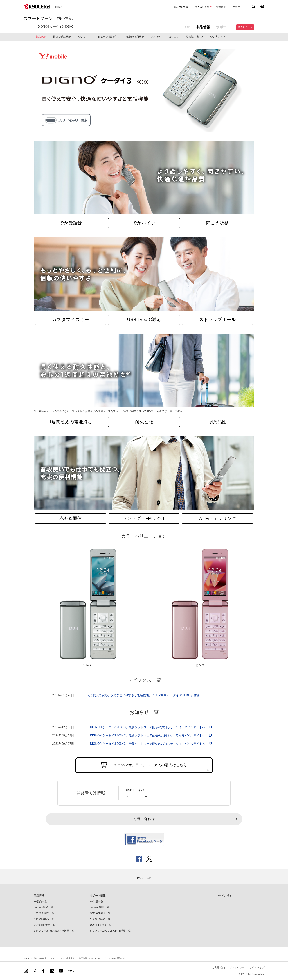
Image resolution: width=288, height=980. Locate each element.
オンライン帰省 (223, 896)
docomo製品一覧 (44, 907)
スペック (156, 37)
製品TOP (41, 37)
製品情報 (203, 27)
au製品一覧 (40, 901)
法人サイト (245, 27)
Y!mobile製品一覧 (44, 919)
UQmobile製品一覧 (45, 925)
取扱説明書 (192, 37)
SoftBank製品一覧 (44, 913)
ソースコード (137, 796)
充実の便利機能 (135, 37)
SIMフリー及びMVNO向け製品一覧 (54, 931)
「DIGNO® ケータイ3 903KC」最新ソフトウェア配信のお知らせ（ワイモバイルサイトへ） (150, 727)
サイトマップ (257, 967)
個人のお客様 (181, 7)
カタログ (174, 37)
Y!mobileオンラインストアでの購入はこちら (151, 765)
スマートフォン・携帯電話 (62, 958)
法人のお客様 (202, 7)
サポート (237, 7)
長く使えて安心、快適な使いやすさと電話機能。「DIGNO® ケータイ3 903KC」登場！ (145, 695)
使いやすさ (85, 37)
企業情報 (221, 7)
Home (26, 958)
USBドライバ (135, 790)
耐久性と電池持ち (109, 37)
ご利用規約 (218, 967)
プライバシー (237, 967)
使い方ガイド (218, 37)
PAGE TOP (144, 878)
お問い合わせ (144, 819)
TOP (187, 27)
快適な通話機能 (62, 37)
